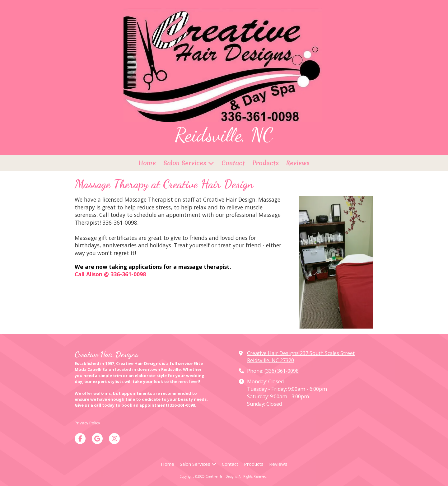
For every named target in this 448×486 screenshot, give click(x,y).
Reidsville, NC (224, 135)
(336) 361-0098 (282, 371)
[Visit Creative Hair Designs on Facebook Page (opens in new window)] (80, 439)
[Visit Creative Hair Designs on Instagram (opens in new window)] (114, 439)
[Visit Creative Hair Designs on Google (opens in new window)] (97, 439)
